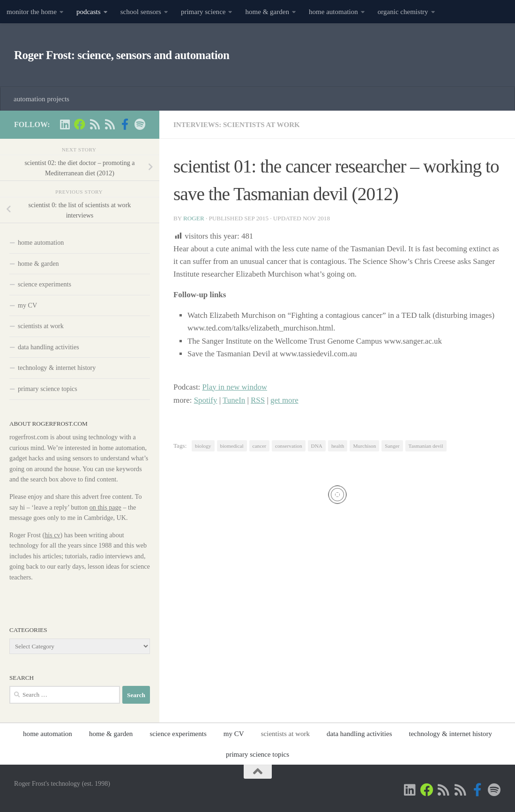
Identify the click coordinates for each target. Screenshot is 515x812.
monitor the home (32, 12)
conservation (289, 446)
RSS (258, 400)
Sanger (392, 446)
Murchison (364, 446)
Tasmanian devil (426, 446)
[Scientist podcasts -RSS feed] (95, 124)
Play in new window (235, 387)
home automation (333, 12)
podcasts (89, 12)
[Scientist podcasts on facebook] (125, 124)
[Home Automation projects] (80, 124)
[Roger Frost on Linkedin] (65, 124)
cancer (259, 446)
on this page (105, 507)
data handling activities (49, 347)
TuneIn (234, 400)
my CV (27, 305)
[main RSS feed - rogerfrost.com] (110, 124)
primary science (203, 12)
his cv (52, 535)
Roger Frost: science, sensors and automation (122, 55)
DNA (317, 446)
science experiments (45, 284)
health (338, 446)
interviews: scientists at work (237, 125)
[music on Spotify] (140, 124)
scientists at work (41, 326)
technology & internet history (57, 368)
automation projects (41, 99)
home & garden (267, 12)
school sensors (141, 12)
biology (203, 446)
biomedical (232, 446)
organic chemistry (403, 12)
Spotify (206, 400)
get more (284, 400)
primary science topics (48, 389)
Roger (194, 218)
